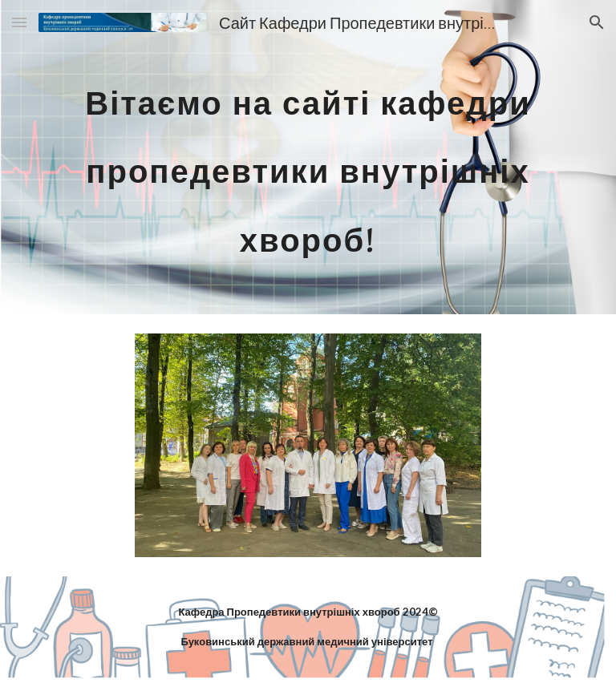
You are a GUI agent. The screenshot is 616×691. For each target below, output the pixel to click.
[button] (19, 22)
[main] (308, 157)
